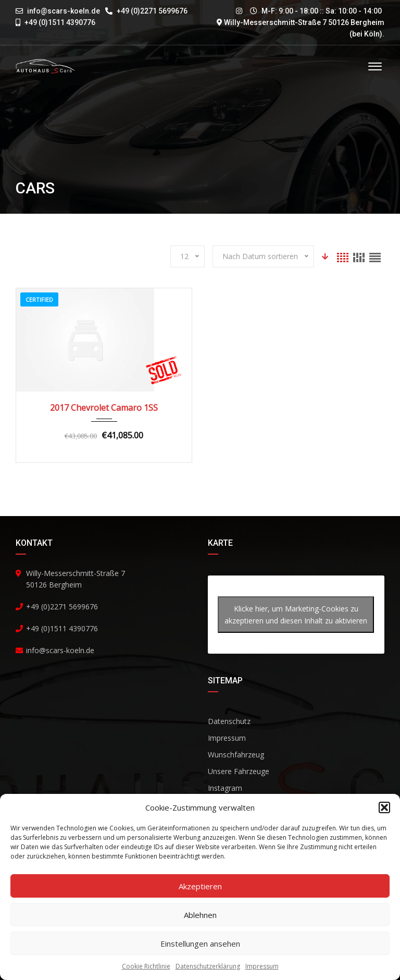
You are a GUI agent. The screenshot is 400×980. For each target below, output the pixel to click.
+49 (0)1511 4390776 (55, 22)
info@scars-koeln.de (64, 11)
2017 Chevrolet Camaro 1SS (104, 408)
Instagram (225, 788)
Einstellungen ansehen (200, 944)
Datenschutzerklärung (208, 966)
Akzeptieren (200, 886)
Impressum (262, 966)
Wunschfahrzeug (236, 755)
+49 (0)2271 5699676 (146, 11)
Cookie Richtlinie (146, 966)
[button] (384, 807)
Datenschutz (229, 721)
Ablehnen (200, 915)
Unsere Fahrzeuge (239, 771)
